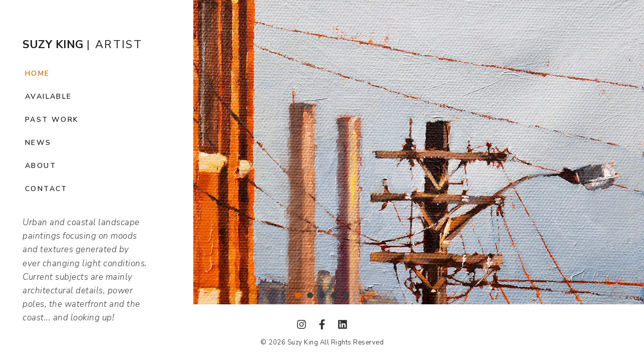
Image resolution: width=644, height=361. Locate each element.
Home (38, 73)
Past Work (52, 120)
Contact (46, 189)
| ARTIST (82, 45)
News (38, 143)
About (41, 166)
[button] (298, 295)
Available (49, 97)
